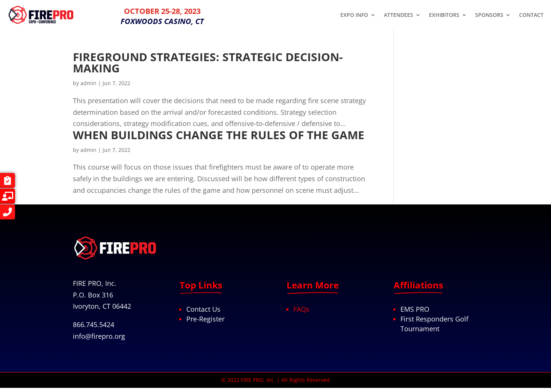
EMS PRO (415, 309)
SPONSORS (489, 15)
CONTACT (531, 15)
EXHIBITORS (444, 15)
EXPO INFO (354, 15)
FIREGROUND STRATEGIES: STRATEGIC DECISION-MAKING (208, 62)
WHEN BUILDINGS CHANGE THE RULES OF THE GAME (219, 135)
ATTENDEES (399, 15)
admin (88, 83)
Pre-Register (205, 319)
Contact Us (203, 309)
